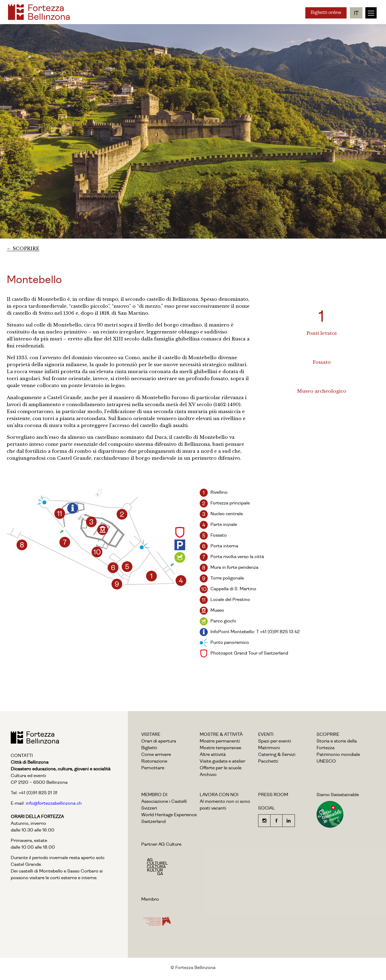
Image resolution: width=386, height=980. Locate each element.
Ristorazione (154, 761)
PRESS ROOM (273, 795)
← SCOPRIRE (23, 249)
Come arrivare (156, 755)
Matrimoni (269, 748)
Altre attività (213, 755)
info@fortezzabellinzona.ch (53, 803)
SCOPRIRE (328, 735)
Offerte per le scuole (221, 768)
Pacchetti (268, 761)
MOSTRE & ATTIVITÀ (221, 735)
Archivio (208, 775)
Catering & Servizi (277, 755)
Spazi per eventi (275, 741)
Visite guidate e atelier (222, 761)
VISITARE (151, 735)
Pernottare (153, 768)
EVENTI (266, 735)
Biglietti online (326, 13)
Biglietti (149, 748)
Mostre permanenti (220, 741)
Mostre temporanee (220, 748)
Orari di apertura (159, 741)
